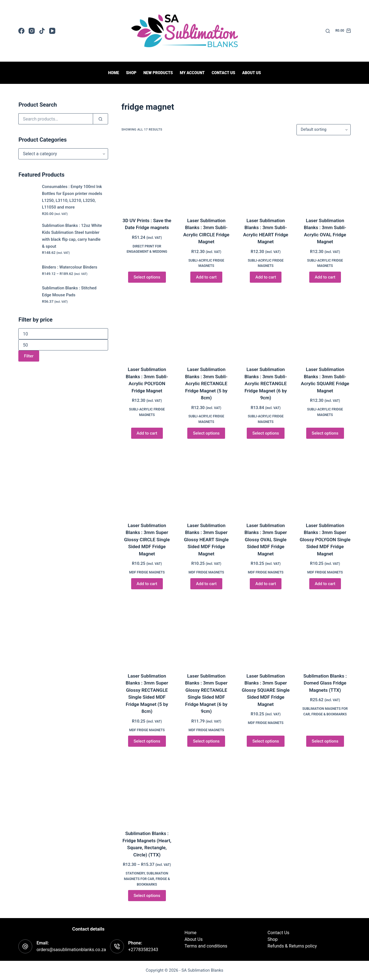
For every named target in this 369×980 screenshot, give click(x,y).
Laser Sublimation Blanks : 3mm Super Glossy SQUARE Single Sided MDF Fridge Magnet (266, 690)
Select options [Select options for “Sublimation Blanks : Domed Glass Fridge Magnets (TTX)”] (325, 741)
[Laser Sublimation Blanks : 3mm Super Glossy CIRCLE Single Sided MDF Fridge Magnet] (147, 481)
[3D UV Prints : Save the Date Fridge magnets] (147, 176)
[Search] (328, 31)
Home (114, 73)
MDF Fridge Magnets (147, 572)
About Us (251, 73)
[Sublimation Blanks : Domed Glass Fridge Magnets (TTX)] (325, 632)
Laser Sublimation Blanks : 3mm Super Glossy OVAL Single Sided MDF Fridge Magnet (266, 540)
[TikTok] (42, 31)
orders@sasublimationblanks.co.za (71, 950)
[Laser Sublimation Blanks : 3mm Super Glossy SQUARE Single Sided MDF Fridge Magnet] (266, 632)
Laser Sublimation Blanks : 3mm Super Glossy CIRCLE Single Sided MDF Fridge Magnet (147, 540)
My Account (192, 73)
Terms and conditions (206, 946)
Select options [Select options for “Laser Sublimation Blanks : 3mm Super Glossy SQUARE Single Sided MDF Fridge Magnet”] (266, 741)
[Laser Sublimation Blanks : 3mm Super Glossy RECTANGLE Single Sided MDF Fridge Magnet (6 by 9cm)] (206, 632)
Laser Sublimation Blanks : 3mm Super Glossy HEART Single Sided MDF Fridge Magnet (206, 540)
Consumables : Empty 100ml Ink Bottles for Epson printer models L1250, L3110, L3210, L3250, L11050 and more (72, 197)
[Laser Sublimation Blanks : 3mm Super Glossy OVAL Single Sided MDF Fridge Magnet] (266, 481)
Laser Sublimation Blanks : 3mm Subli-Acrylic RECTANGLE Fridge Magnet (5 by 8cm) (206, 384)
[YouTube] (52, 31)
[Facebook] (21, 31)
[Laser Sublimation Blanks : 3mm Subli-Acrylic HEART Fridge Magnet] (266, 176)
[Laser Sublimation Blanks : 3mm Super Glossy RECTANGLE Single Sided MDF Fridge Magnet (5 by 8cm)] (147, 632)
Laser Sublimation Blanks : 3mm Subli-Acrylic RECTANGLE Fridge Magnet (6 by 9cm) (266, 384)
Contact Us (279, 933)
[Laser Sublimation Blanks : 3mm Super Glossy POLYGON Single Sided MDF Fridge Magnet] (325, 481)
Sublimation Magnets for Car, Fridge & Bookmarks (147, 879)
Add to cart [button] (206, 277)
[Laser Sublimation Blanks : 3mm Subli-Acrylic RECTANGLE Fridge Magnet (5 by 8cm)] (206, 325)
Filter (29, 356)
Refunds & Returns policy (292, 946)
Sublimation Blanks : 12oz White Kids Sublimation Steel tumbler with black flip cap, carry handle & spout (72, 236)
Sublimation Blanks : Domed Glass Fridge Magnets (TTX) (325, 683)
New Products (158, 73)
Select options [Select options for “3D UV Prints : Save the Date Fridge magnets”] (147, 277)
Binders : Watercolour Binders (70, 267)
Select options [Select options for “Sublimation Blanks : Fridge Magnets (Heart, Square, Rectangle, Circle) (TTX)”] (147, 896)
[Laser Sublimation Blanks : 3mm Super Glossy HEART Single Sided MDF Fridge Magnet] (206, 481)
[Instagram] (32, 31)
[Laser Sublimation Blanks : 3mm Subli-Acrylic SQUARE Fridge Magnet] (325, 325)
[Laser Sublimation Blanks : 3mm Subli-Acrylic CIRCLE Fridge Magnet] (206, 176)
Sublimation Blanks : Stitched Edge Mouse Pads (69, 291)
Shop (131, 73)
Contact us (224, 73)
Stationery (135, 873)
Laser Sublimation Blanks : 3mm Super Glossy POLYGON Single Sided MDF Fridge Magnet (325, 540)
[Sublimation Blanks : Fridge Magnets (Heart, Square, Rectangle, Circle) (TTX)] (147, 789)
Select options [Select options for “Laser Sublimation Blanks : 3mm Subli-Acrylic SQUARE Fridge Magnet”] (325, 433)
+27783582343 (143, 950)
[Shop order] (324, 130)
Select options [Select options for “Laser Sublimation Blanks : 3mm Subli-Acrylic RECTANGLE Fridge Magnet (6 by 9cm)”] (266, 433)
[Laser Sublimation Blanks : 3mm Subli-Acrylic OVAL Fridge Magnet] (325, 176)
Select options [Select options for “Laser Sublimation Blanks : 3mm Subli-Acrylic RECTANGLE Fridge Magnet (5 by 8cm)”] (206, 433)
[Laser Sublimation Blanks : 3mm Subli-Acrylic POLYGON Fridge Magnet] (147, 325)
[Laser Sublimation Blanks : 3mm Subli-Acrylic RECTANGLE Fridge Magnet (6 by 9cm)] (266, 325)
